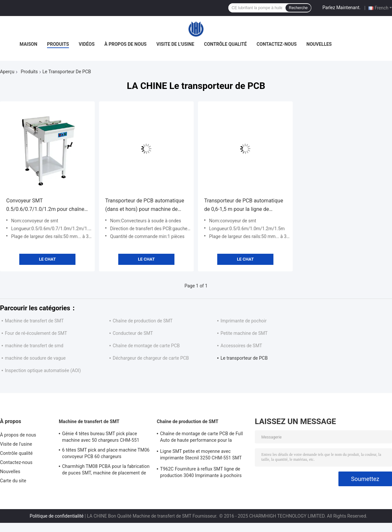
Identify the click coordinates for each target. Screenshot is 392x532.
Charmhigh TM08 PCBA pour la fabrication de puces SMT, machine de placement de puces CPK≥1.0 (106, 471)
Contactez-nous (277, 44)
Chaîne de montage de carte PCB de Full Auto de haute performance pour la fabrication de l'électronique (201, 438)
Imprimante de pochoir (244, 321)
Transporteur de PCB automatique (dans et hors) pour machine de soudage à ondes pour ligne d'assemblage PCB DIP (145, 206)
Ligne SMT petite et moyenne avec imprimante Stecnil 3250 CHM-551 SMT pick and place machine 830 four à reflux (202, 455)
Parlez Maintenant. (342, 8)
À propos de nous (126, 44)
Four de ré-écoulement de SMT (36, 333)
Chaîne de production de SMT (143, 321)
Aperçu (7, 72)
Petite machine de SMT (244, 333)
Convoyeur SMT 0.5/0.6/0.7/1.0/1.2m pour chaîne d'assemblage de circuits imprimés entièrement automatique (47, 206)
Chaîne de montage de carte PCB (146, 346)
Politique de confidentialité (57, 516)
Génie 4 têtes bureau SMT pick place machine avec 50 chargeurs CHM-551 (101, 437)
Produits (58, 44)
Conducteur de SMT (133, 333)
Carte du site (13, 481)
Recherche (298, 8)
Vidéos (87, 44)
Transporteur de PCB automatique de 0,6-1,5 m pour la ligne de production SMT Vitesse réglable (244, 206)
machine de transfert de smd (34, 346)
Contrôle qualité (226, 44)
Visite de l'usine (175, 44)
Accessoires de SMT (241, 346)
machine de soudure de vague (35, 358)
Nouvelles (319, 44)
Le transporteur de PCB (244, 358)
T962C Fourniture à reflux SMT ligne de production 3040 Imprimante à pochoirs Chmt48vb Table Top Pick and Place (201, 473)
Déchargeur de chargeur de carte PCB (151, 358)
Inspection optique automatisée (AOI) (43, 370)
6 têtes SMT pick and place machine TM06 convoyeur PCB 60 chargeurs (106, 453)
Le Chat (47, 259)
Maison (28, 44)
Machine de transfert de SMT (34, 321)
